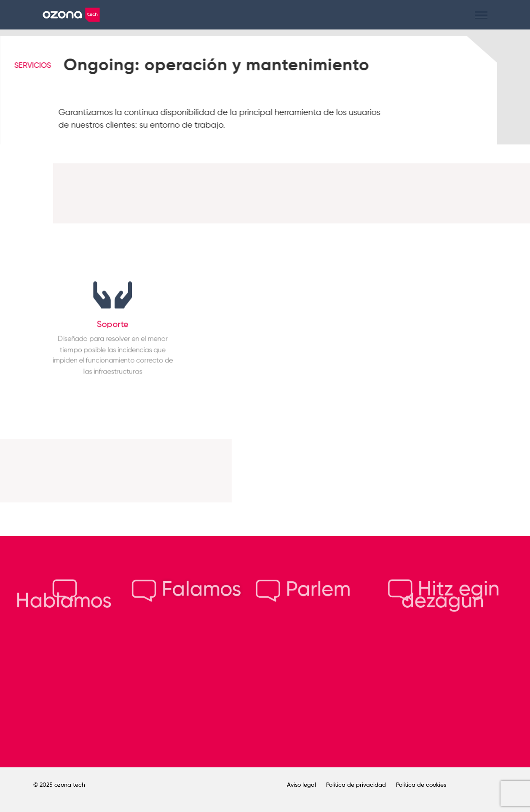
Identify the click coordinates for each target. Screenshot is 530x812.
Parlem (303, 590)
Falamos (186, 590)
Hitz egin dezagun (444, 596)
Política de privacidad (356, 785)
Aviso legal (301, 785)
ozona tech (70, 785)
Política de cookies (421, 785)
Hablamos (63, 596)
